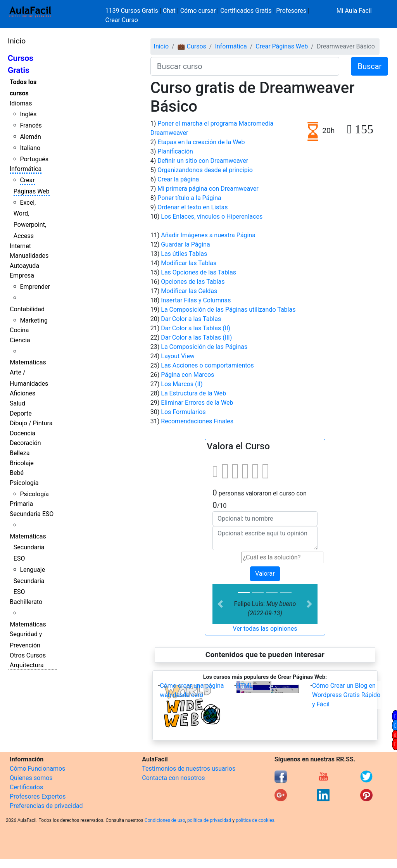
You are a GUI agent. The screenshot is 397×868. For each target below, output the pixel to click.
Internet (20, 246)
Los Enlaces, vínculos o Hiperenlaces (212, 217)
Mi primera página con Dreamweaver (208, 189)
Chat (169, 11)
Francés (31, 125)
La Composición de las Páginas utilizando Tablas (228, 310)
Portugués (34, 159)
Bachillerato (26, 602)
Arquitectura (27, 665)
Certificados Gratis (246, 11)
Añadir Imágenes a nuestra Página (208, 235)
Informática (26, 169)
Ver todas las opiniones (265, 629)
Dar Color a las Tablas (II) (196, 328)
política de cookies (255, 820)
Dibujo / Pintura (31, 423)
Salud (17, 403)
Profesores (291, 11)
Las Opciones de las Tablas (198, 272)
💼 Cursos (192, 46)
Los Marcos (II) (182, 384)
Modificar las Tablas (189, 263)
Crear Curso (122, 20)
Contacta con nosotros (173, 778)
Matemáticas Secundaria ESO (28, 548)
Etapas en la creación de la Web (201, 142)
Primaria (21, 504)
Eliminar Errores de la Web (197, 403)
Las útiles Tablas (184, 254)
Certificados (26, 787)
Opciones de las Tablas (193, 282)
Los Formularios (183, 412)
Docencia (22, 433)
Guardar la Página (186, 244)
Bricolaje (22, 463)
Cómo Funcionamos (37, 769)
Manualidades (29, 256)
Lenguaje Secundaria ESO (29, 581)
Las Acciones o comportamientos (207, 365)
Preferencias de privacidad (46, 806)
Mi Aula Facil (354, 11)
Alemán (30, 137)
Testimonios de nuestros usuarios (189, 769)
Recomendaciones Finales (197, 421)
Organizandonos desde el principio (205, 170)
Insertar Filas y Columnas (196, 300)
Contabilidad (27, 309)
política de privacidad (209, 820)
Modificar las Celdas (189, 291)
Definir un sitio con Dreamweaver (203, 161)
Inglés (28, 114)
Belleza (20, 453)
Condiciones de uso (165, 820)
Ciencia (20, 340)
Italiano (30, 148)
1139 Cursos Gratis (133, 11)
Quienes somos (31, 778)
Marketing (34, 320)
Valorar (265, 574)
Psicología (24, 483)
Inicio (17, 41)
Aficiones (22, 393)
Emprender (35, 287)
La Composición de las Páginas (204, 347)
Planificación (175, 151)
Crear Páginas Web (282, 46)
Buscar (369, 66)
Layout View (178, 356)
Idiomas (21, 103)
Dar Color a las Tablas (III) (196, 337)
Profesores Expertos (38, 796)
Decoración (25, 443)
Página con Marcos (187, 375)
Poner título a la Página (189, 198)
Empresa (22, 275)
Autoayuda (24, 266)
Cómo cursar (198, 11)
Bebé (17, 473)
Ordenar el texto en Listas (192, 207)
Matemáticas (28, 362)
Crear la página (178, 179)
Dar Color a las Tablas (191, 319)
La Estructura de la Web (193, 393)
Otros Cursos (28, 655)
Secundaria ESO (32, 514)
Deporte (21, 413)
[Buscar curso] (245, 66)
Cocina (19, 330)
